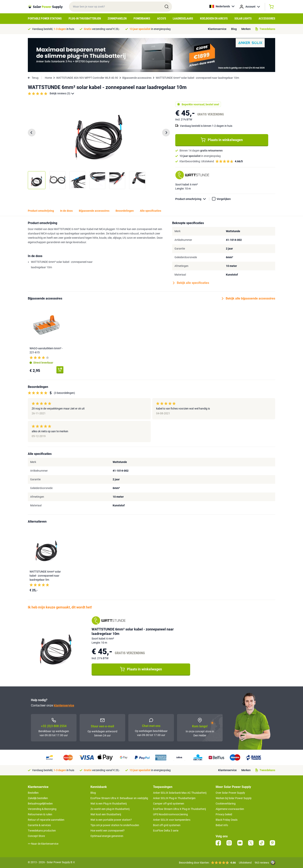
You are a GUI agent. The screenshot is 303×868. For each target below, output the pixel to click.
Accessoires (267, 19)
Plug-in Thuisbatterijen (85, 19)
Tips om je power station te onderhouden (115, 825)
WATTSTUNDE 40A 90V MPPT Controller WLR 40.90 (87, 78)
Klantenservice (217, 29)
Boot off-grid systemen (167, 825)
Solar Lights (243, 19)
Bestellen (33, 793)
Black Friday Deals (227, 820)
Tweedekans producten (42, 831)
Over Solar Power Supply (230, 793)
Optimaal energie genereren (107, 836)
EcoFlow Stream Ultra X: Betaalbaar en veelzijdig (119, 798)
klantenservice (64, 705)
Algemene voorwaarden (230, 809)
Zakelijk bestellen (38, 798)
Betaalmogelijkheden (40, 804)
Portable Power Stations (45, 19)
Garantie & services (39, 825)
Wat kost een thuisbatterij (106, 814)
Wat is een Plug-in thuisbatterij (109, 804)
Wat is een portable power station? (111, 820)
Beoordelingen (125, 211)
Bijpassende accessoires (137, 78)
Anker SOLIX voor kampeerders (172, 820)
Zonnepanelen (117, 19)
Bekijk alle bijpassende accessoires (249, 299)
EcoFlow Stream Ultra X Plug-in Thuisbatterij (179, 809)
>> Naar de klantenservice (43, 844)
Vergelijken (224, 199)
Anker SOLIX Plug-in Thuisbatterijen (174, 798)
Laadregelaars (183, 19)
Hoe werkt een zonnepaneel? (108, 831)
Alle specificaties (151, 211)
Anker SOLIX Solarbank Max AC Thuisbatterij (180, 793)
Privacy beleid (224, 814)
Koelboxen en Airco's (214, 19)
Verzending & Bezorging (42, 809)
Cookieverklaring (226, 804)
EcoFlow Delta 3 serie (166, 831)
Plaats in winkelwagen (222, 140)
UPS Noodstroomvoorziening (170, 814)
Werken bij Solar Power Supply (234, 798)
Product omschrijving (192, 199)
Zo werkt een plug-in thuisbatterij (110, 809)
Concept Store (36, 836)
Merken (246, 29)
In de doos (66, 211)
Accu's (162, 19)
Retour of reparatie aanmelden (46, 820)
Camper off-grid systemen (169, 804)
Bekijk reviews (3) (62, 93)
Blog (234, 29)
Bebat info (222, 825)
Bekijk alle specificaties (191, 283)
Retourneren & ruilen (40, 814)
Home (48, 78)
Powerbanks (142, 19)
